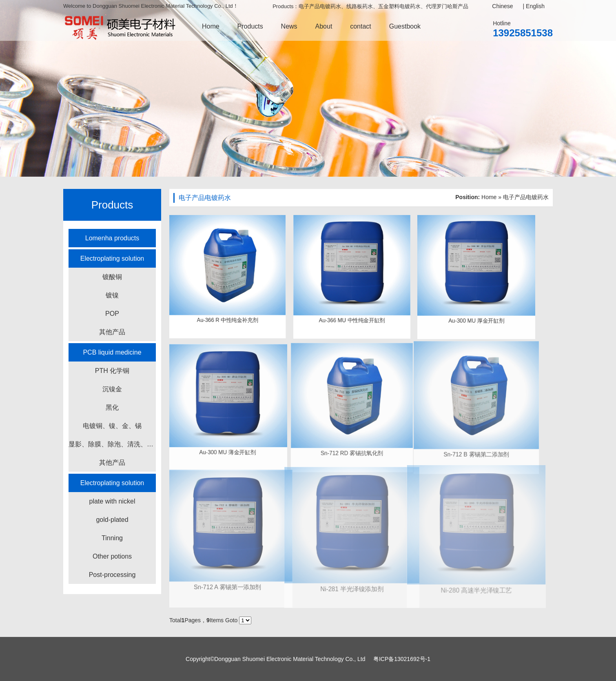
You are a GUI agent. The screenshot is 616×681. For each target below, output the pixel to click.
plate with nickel (112, 501)
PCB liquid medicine (112, 352)
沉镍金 (112, 389)
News (289, 26)
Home (211, 26)
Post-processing (112, 575)
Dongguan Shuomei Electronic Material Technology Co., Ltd (290, 659)
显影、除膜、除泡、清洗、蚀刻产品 (112, 444)
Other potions (112, 556)
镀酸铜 (112, 277)
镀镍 (112, 295)
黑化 (112, 407)
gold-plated (112, 520)
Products (250, 26)
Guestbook (405, 26)
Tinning (112, 538)
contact (361, 26)
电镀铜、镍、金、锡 (112, 426)
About (324, 26)
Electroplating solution (112, 258)
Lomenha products (112, 238)
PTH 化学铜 (112, 371)
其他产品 (112, 332)
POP (112, 314)
